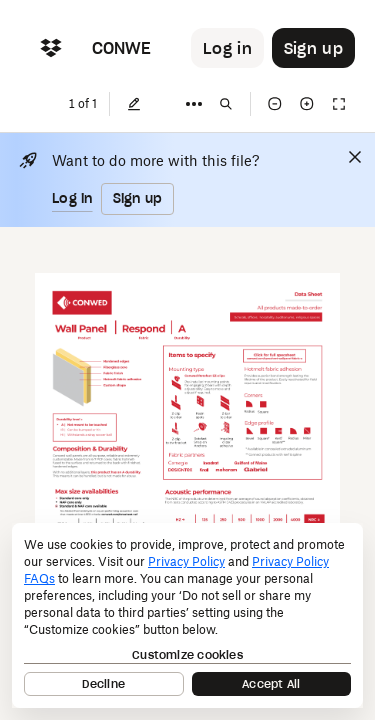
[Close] (355, 157)
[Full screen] (339, 104)
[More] (194, 104)
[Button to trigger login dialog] (227, 48)
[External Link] (274, 356)
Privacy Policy (186, 561)
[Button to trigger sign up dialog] (313, 48)
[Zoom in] (307, 104)
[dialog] (187, 615)
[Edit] (134, 104)
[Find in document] (226, 104)
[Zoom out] (275, 104)
